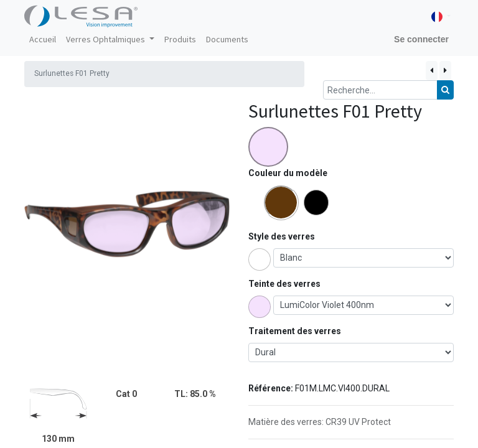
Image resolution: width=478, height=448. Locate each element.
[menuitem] (43, 40)
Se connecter (421, 39)
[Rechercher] (445, 90)
